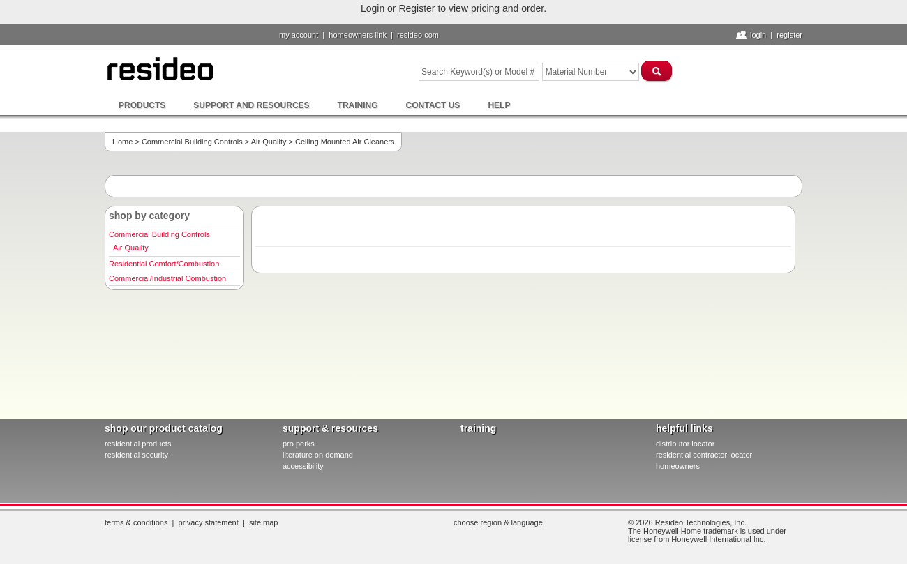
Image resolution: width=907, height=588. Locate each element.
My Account (299, 35)
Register (789, 35)
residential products (138, 444)
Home (122, 142)
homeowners (678, 466)
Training (358, 105)
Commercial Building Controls (192, 142)
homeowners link (358, 35)
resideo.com (418, 35)
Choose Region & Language (498, 522)
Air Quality (269, 142)
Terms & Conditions (136, 522)
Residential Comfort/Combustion (164, 264)
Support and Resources (251, 105)
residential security (136, 455)
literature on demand (318, 455)
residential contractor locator (704, 455)
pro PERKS (299, 444)
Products (142, 105)
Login (758, 35)
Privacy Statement (209, 522)
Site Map (264, 522)
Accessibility (303, 466)
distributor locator (685, 444)
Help (499, 105)
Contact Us (433, 105)
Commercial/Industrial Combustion (167, 278)
